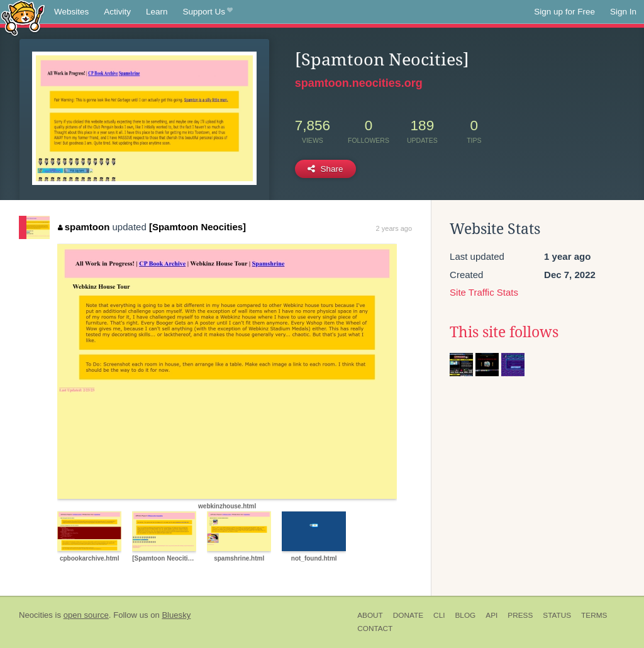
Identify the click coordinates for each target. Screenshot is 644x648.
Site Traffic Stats (484, 292)
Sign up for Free (564, 12)
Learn (157, 12)
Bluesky (176, 615)
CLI (439, 615)
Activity (117, 12)
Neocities (36, 615)
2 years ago (394, 228)
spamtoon (84, 227)
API (491, 615)
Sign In (623, 12)
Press (520, 615)
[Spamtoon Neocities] (197, 227)
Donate (408, 615)
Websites (71, 12)
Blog (465, 615)
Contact (375, 628)
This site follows (504, 332)
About (370, 615)
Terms (594, 615)
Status (557, 615)
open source (86, 615)
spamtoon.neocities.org (359, 83)
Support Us (208, 12)
